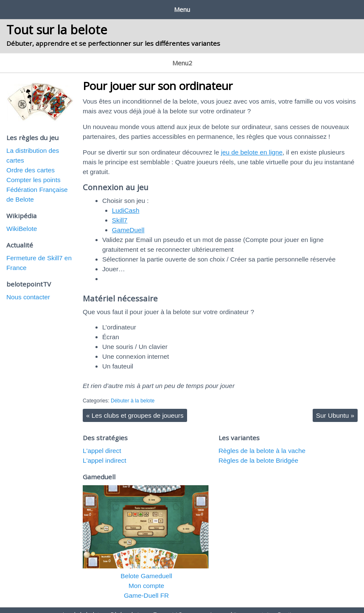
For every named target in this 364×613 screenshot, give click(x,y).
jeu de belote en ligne (252, 144)
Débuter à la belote (133, 392)
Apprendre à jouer (67, 57)
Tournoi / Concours (152, 8)
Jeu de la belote (30, 8)
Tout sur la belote (57, 27)
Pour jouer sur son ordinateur (158, 77)
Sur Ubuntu (335, 407)
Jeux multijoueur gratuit (229, 8)
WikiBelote (22, 220)
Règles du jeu (89, 8)
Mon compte (146, 577)
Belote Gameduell (146, 567)
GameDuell (128, 221)
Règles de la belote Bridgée (258, 452)
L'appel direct (102, 442)
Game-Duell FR (146, 587)
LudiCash (126, 202)
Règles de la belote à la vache (262, 442)
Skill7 (120, 212)
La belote (19, 57)
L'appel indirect (104, 452)
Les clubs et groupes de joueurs (135, 407)
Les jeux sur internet (131, 57)
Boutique (291, 8)
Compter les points (34, 171)
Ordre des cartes (31, 162)
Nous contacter (28, 288)
